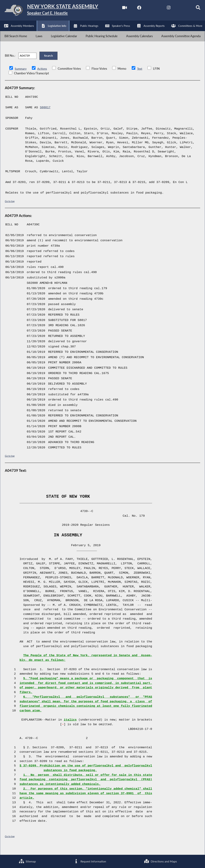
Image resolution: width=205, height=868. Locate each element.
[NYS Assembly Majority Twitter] (149, 9)
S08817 (45, 114)
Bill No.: (10, 60)
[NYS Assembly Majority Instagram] (164, 9)
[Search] (194, 9)
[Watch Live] (119, 9)
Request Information (90, 861)
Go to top (10, 208)
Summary (21, 75)
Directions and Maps (160, 861)
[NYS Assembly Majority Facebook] (134, 9)
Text (140, 75)
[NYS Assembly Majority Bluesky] (179, 9)
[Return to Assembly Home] (56, 11)
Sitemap (27, 861)
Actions (43, 75)
